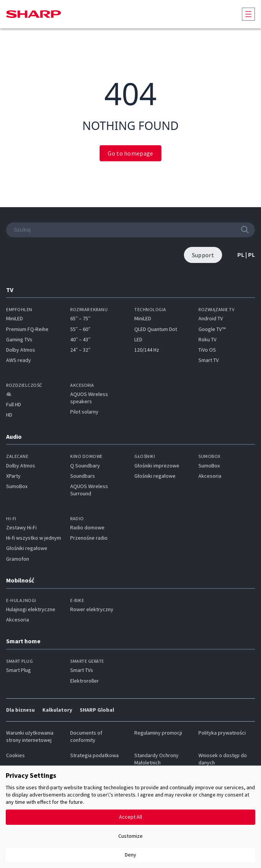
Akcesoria (210, 476)
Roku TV (207, 339)
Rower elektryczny (92, 609)
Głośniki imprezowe (157, 466)
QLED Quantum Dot (156, 329)
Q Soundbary (85, 466)
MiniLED (14, 318)
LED (138, 339)
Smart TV (209, 360)
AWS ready (19, 360)
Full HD (14, 404)
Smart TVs (82, 670)
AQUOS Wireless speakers (89, 398)
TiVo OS (207, 350)
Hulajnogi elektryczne (31, 609)
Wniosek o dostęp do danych (223, 759)
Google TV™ (212, 329)
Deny (130, 855)
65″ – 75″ (80, 318)
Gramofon (18, 559)
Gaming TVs (19, 339)
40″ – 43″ (80, 339)
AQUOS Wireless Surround (89, 490)
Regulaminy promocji (158, 733)
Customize (130, 836)
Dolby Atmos (21, 350)
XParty (13, 476)
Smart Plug (19, 670)
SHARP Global (97, 710)
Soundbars (83, 476)
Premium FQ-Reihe (27, 329)
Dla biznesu (20, 710)
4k (9, 394)
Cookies (15, 755)
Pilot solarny (84, 412)
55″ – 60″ (80, 329)
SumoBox (17, 486)
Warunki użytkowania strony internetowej (30, 736)
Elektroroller (85, 681)
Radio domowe (87, 527)
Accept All (130, 817)
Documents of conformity (86, 736)
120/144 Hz (147, 350)
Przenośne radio (89, 538)
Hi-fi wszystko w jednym (34, 538)
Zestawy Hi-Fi (21, 527)
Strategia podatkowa (94, 755)
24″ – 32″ (80, 350)
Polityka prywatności (222, 733)
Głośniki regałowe (155, 476)
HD (9, 415)
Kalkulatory (57, 710)
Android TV (211, 318)
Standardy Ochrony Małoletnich (156, 759)
